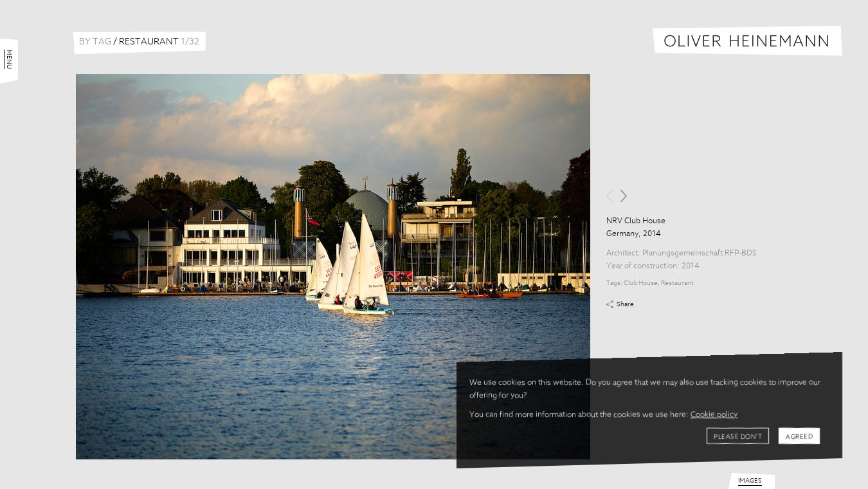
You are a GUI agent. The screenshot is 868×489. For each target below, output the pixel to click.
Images (750, 481)
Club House (641, 283)
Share (625, 304)
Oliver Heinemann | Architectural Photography (747, 41)
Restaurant (677, 283)
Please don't (738, 437)
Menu (9, 59)
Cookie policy (714, 415)
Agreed (799, 437)
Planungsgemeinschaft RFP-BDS (700, 254)
